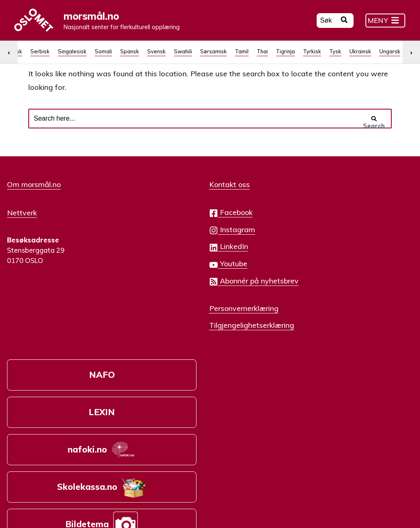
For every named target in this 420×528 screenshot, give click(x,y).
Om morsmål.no (34, 208)
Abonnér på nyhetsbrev (192, 305)
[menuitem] (21, 67)
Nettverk (22, 235)
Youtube (167, 287)
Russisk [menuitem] (232, 67)
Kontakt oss (168, 208)
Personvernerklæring (182, 331)
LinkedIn (167, 270)
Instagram (171, 253)
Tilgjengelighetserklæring (190, 348)
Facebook (169, 236)
